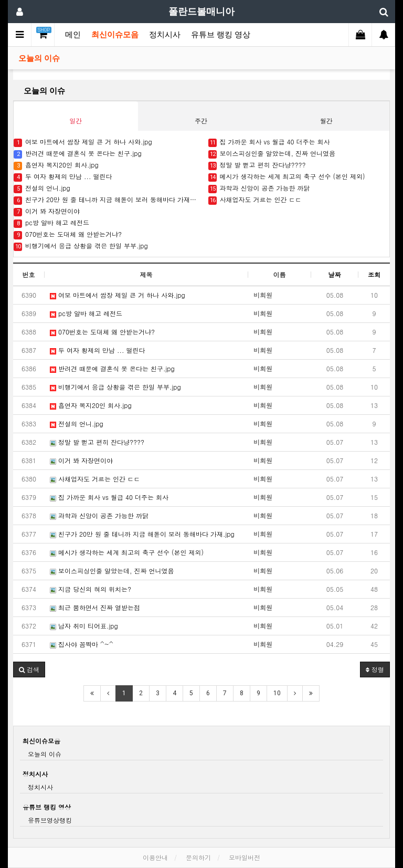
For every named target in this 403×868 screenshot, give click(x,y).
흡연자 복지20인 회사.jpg (56, 165)
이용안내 (155, 857)
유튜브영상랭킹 (50, 820)
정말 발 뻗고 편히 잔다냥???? (257, 165)
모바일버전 (245, 857)
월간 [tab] (326, 121)
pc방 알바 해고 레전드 (51, 223)
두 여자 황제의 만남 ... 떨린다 (63, 177)
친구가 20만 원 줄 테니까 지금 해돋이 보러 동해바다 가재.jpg (106, 200)
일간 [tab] (76, 121)
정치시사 (165, 35)
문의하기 (198, 857)
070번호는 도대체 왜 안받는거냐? (68, 234)
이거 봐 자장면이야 (47, 211)
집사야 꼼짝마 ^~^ (82, 644)
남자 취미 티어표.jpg (84, 626)
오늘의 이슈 (39, 58)
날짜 (335, 274)
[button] (29, 670)
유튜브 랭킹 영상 (221, 35)
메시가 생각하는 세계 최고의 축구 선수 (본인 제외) (287, 177)
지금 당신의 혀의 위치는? (91, 589)
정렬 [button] (375, 669)
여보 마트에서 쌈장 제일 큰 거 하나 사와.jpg (83, 142)
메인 (73, 35)
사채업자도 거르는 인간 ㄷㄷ (255, 200)
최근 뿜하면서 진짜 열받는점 (95, 607)
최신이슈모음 (115, 35)
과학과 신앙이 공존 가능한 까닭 (259, 188)
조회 (374, 274)
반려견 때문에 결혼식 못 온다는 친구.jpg (78, 154)
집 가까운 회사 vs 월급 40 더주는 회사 (269, 142)
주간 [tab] (201, 121)
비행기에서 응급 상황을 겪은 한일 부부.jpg (81, 246)
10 (277, 693)
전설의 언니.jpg (42, 188)
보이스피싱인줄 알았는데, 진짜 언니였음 (272, 154)
